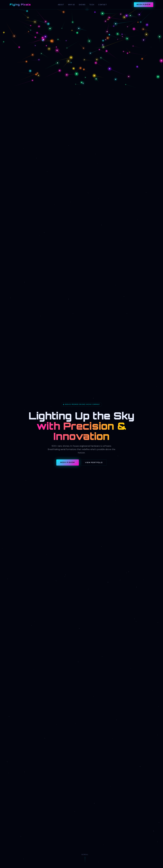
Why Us (71, 5)
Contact (103, 5)
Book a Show (144, 4)
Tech (92, 5)
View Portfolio (94, 462)
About (61, 5)
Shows (82, 5)
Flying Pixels (20, 4)
